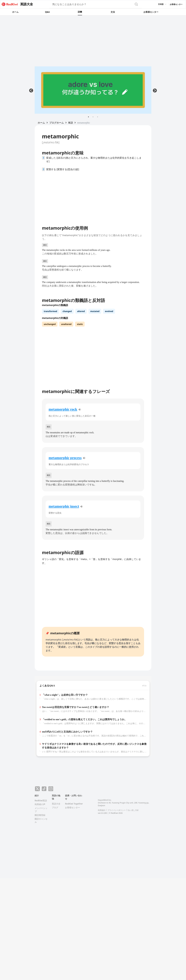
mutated (95, 311)
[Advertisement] (93, 38)
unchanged (50, 324)
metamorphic (59, 409)
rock (74, 409)
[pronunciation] (80, 409)
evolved (109, 311)
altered (81, 311)
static (80, 324)
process (76, 458)
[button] (41, 123)
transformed (50, 311)
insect (75, 506)
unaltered (66, 324)
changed (67, 311)
